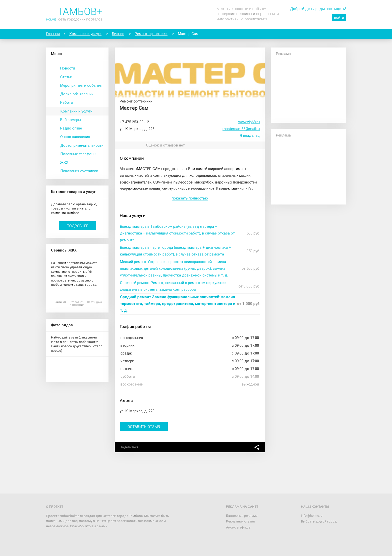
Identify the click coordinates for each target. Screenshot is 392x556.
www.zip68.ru (249, 122)
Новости (68, 68)
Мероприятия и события (81, 85)
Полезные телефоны (78, 154)
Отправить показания (77, 303)
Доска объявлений (77, 94)
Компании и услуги (76, 111)
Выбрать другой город (319, 521)
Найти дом (94, 302)
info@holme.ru (312, 515)
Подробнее (77, 226)
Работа (66, 102)
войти (339, 17)
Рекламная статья (240, 521)
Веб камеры (71, 120)
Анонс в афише (238, 527)
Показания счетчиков (79, 171)
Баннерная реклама (242, 515)
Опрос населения (75, 137)
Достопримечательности (82, 145)
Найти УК (60, 302)
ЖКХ (64, 162)
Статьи (66, 77)
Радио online (71, 128)
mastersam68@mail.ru (241, 129)
